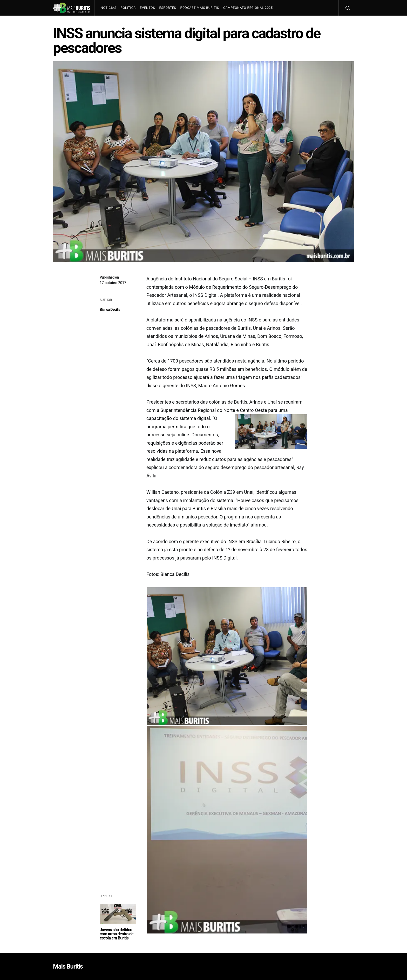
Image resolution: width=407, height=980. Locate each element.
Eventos (147, 8)
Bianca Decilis (110, 310)
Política (128, 8)
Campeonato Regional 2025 (248, 8)
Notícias (108, 8)
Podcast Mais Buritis (199, 8)
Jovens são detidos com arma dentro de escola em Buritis (117, 934)
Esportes (168, 8)
